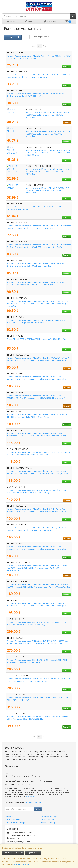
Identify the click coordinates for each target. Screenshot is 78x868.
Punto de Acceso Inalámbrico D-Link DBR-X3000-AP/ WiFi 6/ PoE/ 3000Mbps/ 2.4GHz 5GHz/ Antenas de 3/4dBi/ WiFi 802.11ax (39, 453)
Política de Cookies (21, 864)
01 (39, 46)
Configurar (8, 853)
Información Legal (49, 817)
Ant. (34, 46)
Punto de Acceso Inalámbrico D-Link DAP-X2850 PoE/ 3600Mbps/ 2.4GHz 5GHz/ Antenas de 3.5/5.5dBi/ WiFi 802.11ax (37, 718)
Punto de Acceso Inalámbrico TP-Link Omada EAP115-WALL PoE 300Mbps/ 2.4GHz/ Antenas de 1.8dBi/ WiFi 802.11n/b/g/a (38, 76)
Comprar (67, 66)
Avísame (67, 123)
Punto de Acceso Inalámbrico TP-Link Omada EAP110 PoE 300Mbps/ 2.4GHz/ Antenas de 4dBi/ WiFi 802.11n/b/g (36, 95)
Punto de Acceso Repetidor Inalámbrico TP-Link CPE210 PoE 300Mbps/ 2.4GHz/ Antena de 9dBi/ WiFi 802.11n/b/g (37, 133)
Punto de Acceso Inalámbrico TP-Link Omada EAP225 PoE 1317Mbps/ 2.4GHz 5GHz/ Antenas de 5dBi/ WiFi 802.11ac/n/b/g (36, 265)
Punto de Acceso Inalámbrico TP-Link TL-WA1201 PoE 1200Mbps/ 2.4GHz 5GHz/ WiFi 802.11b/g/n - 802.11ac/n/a (38, 189)
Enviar (38, 809)
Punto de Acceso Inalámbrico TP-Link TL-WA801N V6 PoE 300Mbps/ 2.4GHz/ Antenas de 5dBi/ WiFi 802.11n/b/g (39, 57)
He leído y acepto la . (25, 802)
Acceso (30, 21)
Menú (11, 21)
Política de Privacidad (32, 797)
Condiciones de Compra (16, 822)
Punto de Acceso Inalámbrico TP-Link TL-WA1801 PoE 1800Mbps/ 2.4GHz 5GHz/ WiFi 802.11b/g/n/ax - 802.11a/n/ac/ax (38, 321)
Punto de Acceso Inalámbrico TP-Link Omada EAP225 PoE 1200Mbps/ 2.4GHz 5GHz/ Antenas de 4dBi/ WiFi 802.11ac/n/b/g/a (36, 284)
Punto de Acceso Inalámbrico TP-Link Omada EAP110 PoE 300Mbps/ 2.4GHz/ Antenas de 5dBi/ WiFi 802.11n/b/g (36, 170)
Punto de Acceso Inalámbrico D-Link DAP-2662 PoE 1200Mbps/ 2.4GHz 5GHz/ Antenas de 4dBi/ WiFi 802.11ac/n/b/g (37, 623)
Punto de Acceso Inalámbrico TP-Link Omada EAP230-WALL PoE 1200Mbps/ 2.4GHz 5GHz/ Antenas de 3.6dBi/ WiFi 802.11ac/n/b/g (39, 227)
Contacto (50, 21)
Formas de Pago (49, 822)
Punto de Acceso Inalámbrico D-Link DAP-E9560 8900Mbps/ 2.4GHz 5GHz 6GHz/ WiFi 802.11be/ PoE (38, 699)
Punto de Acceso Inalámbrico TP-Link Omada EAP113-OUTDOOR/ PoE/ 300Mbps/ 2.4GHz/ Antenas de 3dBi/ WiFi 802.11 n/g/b (37, 151)
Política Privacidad (13, 820)
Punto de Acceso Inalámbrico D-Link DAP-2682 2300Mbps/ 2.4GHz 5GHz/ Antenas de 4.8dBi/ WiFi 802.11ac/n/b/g (38, 661)
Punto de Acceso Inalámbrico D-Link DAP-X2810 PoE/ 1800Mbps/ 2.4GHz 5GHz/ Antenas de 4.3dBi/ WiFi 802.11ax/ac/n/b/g (37, 491)
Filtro (15, 37)
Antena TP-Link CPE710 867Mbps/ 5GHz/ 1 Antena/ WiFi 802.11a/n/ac (36, 339)
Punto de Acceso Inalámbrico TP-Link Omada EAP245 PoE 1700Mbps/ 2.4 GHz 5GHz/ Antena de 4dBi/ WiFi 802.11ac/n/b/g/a (38, 416)
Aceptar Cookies (33, 853)
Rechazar (19, 853)
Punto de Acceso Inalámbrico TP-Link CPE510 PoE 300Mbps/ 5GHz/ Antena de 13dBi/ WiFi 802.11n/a (38, 208)
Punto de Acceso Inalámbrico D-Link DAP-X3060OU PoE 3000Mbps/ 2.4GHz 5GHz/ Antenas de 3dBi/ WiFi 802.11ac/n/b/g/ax (38, 680)
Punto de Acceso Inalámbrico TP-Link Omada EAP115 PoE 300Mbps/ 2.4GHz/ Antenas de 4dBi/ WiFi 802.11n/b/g (36, 114)
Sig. (44, 46)
